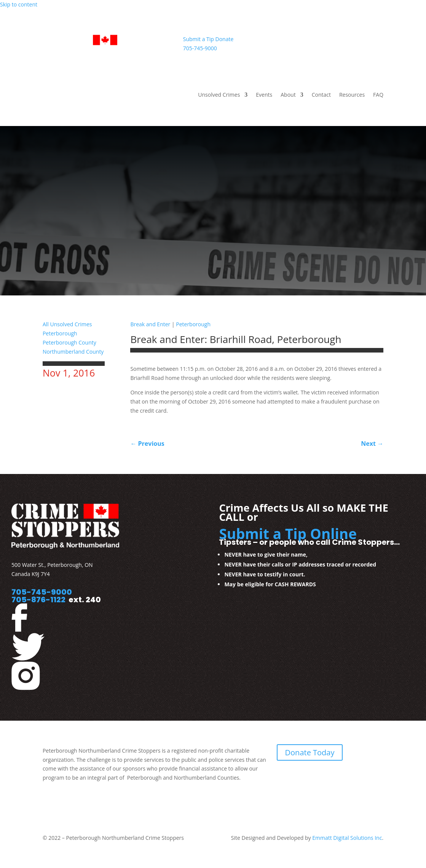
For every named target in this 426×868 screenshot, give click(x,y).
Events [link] (264, 95)
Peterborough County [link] (69, 342)
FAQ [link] (378, 95)
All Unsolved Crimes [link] (67, 324)
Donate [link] (225, 39)
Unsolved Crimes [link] (219, 95)
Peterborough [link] (60, 333)
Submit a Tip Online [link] (288, 534)
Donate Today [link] (310, 752)
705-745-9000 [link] (200, 48)
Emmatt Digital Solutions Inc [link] (347, 838)
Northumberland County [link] (73, 352)
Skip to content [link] (19, 4)
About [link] (288, 95)
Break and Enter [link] (150, 324)
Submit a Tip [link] (199, 39)
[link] (108, 56)
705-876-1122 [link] (38, 600)
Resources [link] (352, 95)
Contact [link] (321, 95)
